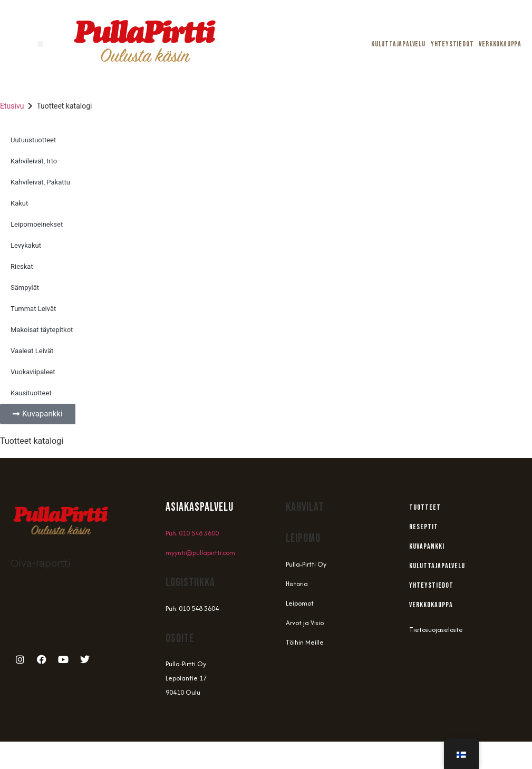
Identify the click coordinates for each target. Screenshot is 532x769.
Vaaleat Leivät (32, 351)
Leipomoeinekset (37, 224)
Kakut (19, 203)
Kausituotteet (31, 393)
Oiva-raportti (41, 563)
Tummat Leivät (33, 309)
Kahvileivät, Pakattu (40, 182)
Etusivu (12, 106)
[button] (40, 44)
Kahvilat (305, 507)
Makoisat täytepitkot (42, 330)
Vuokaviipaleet (33, 372)
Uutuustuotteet (33, 140)
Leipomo (303, 538)
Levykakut (26, 245)
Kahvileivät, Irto (34, 161)
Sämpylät (25, 288)
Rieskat (22, 266)
